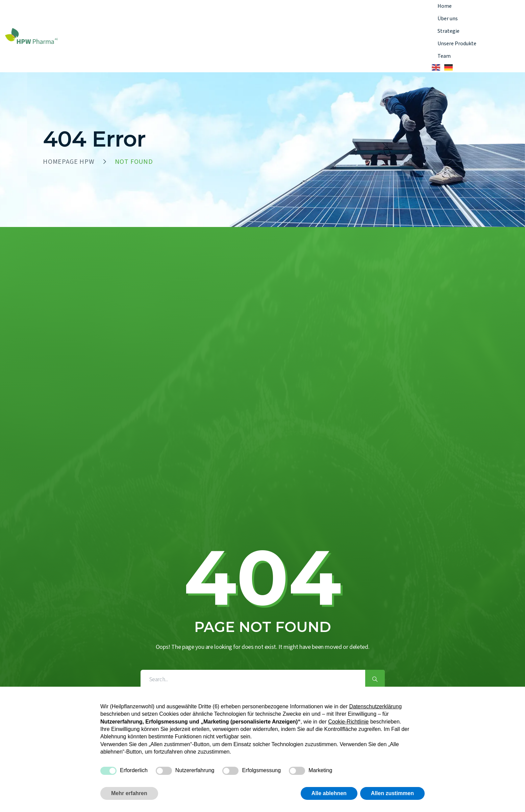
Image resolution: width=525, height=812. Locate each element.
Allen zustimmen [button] (392, 793)
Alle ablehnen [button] (329, 793)
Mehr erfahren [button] (129, 793)
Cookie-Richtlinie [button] (348, 722)
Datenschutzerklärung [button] (375, 706)
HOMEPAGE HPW (69, 162)
